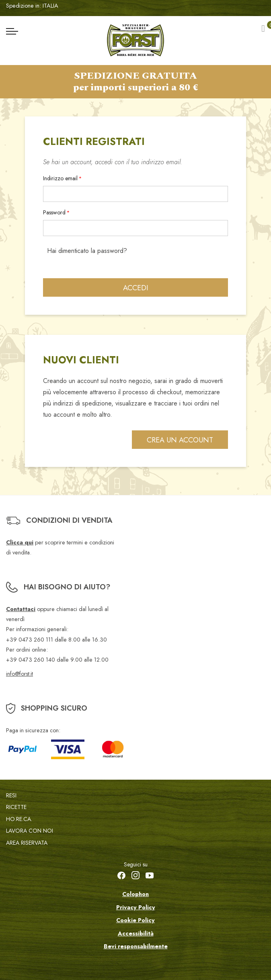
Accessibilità (136, 933)
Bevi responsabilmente (136, 946)
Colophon (135, 894)
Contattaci (21, 609)
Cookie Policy (135, 920)
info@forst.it (20, 674)
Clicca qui (20, 542)
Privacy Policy (136, 907)
